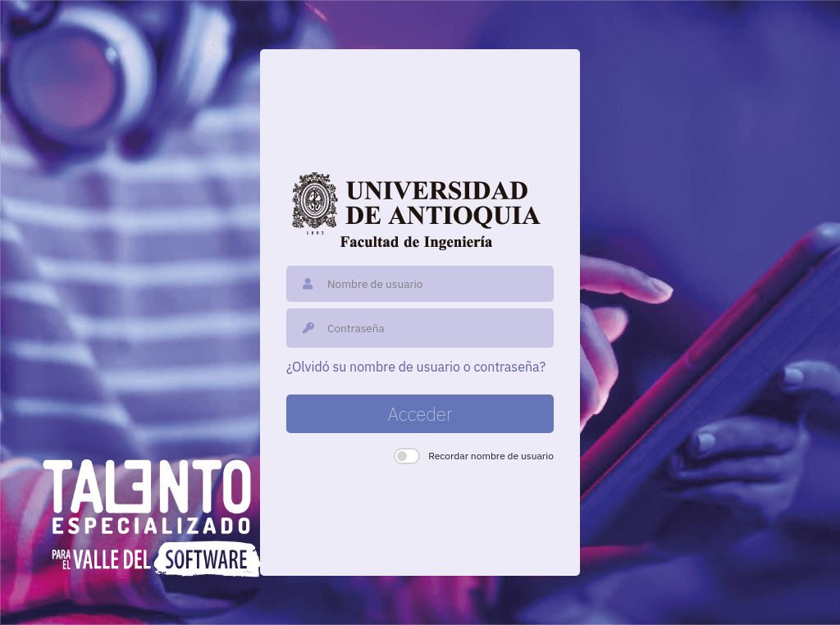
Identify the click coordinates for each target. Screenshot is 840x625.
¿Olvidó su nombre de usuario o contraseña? (416, 367)
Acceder (420, 414)
